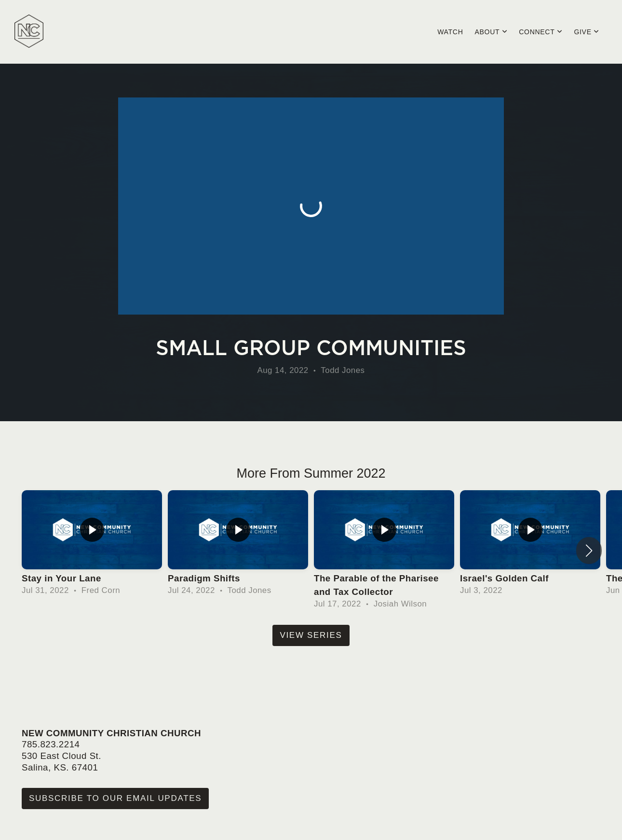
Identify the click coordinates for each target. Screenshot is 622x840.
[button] (589, 551)
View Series (311, 635)
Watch (450, 32)
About (491, 32)
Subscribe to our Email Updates (115, 798)
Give (587, 32)
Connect (541, 32)
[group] (92, 544)
